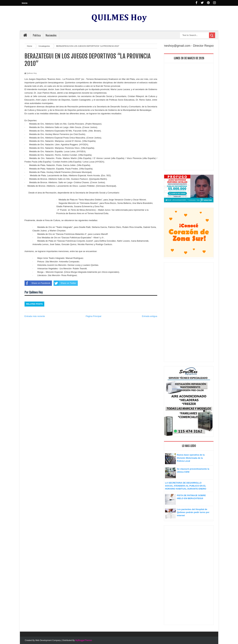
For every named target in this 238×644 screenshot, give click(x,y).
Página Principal (93, 316)
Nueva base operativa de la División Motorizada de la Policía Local (191, 458)
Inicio (25, 3)
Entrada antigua (150, 316)
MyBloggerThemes (84, 640)
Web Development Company (48, 640)
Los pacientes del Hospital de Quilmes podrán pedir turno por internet (193, 512)
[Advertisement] (189, 118)
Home (30, 46)
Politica (37, 35)
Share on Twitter (65, 283)
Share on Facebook (37, 283)
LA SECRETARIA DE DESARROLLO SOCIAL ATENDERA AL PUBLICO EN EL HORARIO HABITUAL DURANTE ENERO (186, 486)
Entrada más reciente (35, 316)
